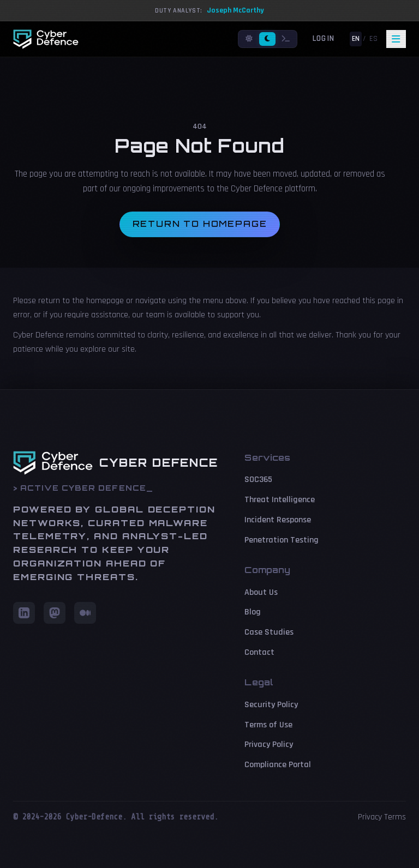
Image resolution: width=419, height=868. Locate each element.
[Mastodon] (55, 613)
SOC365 (258, 480)
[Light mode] (249, 39)
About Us (261, 592)
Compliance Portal (278, 765)
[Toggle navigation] (396, 39)
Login (324, 38)
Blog (253, 612)
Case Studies (269, 632)
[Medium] (85, 613)
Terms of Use (268, 725)
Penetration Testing (282, 540)
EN (356, 39)
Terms (395, 817)
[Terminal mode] (286, 39)
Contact (259, 652)
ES (373, 39)
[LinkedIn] (24, 613)
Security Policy (271, 705)
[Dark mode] (267, 39)
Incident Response (278, 520)
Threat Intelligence (280, 500)
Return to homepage (200, 224)
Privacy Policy (269, 745)
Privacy (370, 817)
